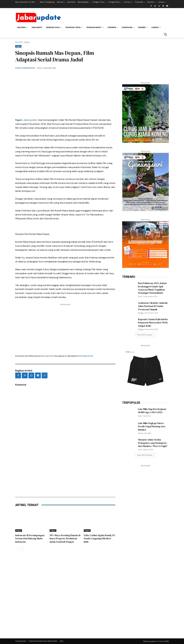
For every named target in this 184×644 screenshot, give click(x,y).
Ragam (27, 42)
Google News (49, 356)
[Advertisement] (65, 96)
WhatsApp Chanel (86, 356)
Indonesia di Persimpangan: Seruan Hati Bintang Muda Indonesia (30, 538)
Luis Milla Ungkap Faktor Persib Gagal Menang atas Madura (152, 426)
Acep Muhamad (28, 68)
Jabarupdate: (30, 120)
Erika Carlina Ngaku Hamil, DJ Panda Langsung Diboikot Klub (99, 538)
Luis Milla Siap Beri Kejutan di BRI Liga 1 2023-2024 (152, 411)
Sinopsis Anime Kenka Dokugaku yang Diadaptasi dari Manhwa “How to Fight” (153, 443)
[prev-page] (17, 549)
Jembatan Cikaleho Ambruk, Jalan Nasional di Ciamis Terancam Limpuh (153, 306)
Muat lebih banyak (146, 335)
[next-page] (22, 549)
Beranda (19, 42)
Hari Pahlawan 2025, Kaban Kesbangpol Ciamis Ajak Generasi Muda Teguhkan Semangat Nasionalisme (152, 288)
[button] (165, 34)
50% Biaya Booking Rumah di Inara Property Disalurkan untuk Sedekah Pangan (65, 538)
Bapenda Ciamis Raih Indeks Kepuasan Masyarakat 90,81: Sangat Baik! (153, 323)
